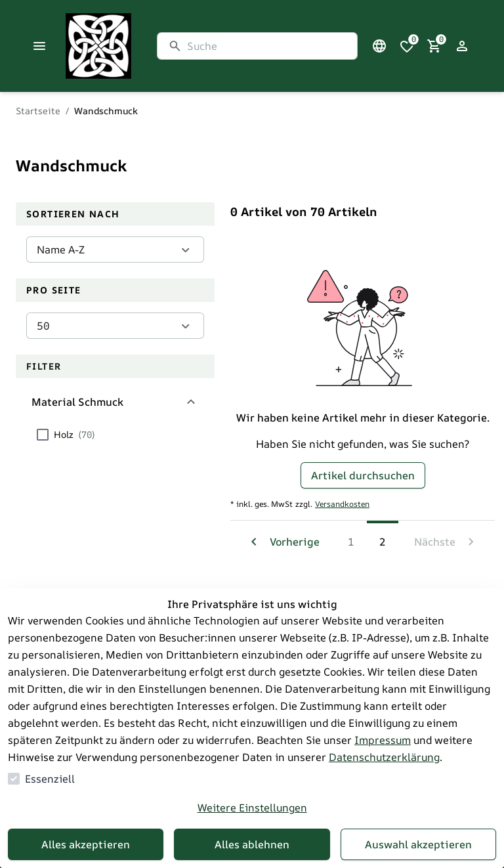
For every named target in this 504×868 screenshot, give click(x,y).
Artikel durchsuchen (363, 475)
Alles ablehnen (252, 844)
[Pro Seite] (115, 326)
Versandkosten (342, 504)
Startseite (38, 111)
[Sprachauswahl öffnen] (379, 46)
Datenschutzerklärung (384, 757)
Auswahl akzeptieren (418, 844)
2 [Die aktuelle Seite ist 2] (383, 542)
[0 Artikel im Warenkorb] (434, 46)
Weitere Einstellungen (252, 808)
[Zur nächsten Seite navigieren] (447, 542)
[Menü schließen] (39, 46)
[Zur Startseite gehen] (131, 46)
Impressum (383, 740)
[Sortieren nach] (115, 250)
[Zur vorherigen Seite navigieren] (283, 542)
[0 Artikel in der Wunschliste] (407, 46)
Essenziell (50, 779)
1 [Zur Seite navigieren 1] (351, 542)
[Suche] (267, 46)
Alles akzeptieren (86, 844)
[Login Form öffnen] (462, 46)
